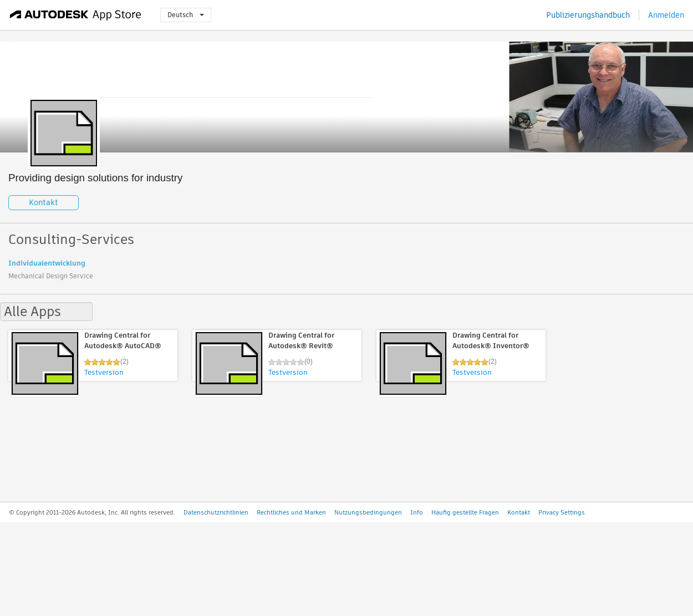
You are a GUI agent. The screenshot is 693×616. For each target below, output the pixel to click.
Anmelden (666, 15)
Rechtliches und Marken (291, 512)
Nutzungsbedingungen (368, 512)
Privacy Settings (562, 512)
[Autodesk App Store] (76, 15)
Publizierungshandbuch (588, 15)
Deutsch (186, 15)
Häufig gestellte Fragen (465, 512)
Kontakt (44, 202)
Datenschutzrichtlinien (216, 512)
